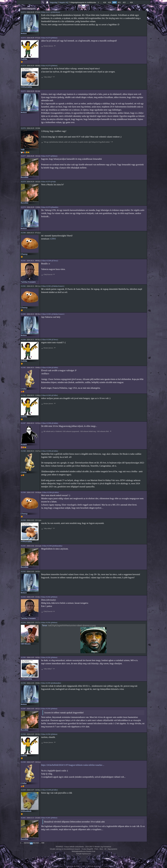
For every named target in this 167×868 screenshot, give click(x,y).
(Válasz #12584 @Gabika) (50, 368)
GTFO (53, 239)
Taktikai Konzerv (28, 282)
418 (105, 2)
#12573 (23, 38)
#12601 (23, 818)
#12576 (23, 128)
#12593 (23, 597)
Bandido (25, 177)
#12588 (23, 451)
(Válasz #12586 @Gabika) (50, 423)
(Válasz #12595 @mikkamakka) (51, 683)
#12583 (23, 314)
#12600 (23, 790)
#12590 (23, 520)
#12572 (23, 12)
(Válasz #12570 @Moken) (49, 38)
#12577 (23, 156)
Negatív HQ (64, 2)
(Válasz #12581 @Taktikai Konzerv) (53, 286)
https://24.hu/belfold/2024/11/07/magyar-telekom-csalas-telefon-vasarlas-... (73, 765)
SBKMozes (26, 644)
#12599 (23, 762)
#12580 (23, 233)
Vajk (23, 149)
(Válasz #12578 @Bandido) (49, 207)
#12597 (23, 709)
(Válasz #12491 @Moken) (49, 818)
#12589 (23, 492)
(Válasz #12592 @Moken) (49, 597)
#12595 (23, 657)
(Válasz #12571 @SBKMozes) (50, 12)
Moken (24, 33)
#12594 (23, 623)
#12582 (23, 286)
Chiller (24, 389)
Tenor (45, 625)
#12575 (23, 91)
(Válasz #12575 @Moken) (49, 156)
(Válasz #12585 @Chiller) (49, 395)
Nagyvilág (54, 2)
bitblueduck (26, 811)
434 (131, 2)
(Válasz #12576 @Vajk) (48, 182)
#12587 (23, 423)
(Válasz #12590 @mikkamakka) (52, 546)
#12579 (23, 207)
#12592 (23, 571)
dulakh (24, 444)
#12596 (23, 683)
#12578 (23, 182)
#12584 (23, 340)
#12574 (23, 66)
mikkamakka (26, 87)
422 (124, 2)
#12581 (23, 261)
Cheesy (24, 254)
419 (109, 2)
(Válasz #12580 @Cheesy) (50, 261)
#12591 (23, 546)
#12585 (23, 368)
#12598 (23, 734)
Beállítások (47, 2)
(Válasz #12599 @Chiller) (49, 790)
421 (119, 2)
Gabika (24, 59)
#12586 (23, 395)
